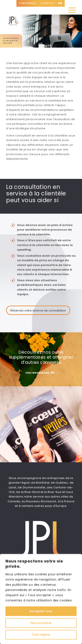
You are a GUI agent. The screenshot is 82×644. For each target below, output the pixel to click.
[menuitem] (70, 10)
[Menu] (70, 10)
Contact (48, 3)
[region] (41, 599)
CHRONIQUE (27, 3)
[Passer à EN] (60, 3)
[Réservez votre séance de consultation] (38, 310)
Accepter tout (41, 611)
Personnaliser (41, 623)
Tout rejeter (41, 635)
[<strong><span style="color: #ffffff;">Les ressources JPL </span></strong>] (41, 373)
